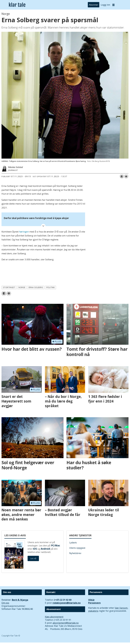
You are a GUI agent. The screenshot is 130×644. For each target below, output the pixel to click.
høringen (24, 232)
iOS (35, 549)
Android (45, 549)
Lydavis (73, 543)
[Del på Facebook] (122, 176)
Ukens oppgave (77, 548)
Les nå (33, 558)
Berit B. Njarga (20, 600)
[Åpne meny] (113, 5)
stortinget (9, 287)
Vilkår (91, 600)
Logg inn (105, 5)
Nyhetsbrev (75, 553)
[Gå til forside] (17, 5)
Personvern (94, 603)
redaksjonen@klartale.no (67, 603)
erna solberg (36, 287)
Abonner (94, 5)
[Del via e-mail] (126, 176)
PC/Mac (56, 545)
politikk (51, 287)
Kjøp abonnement (54, 617)
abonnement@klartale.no (66, 623)
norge (22, 287)
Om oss (5, 603)
